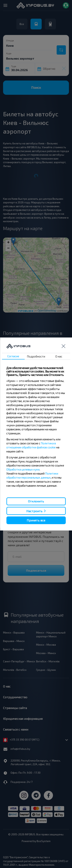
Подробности (36, 356)
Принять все (36, 520)
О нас (59, 356)
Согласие (13, 356)
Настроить (34, 511)
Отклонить (36, 501)
